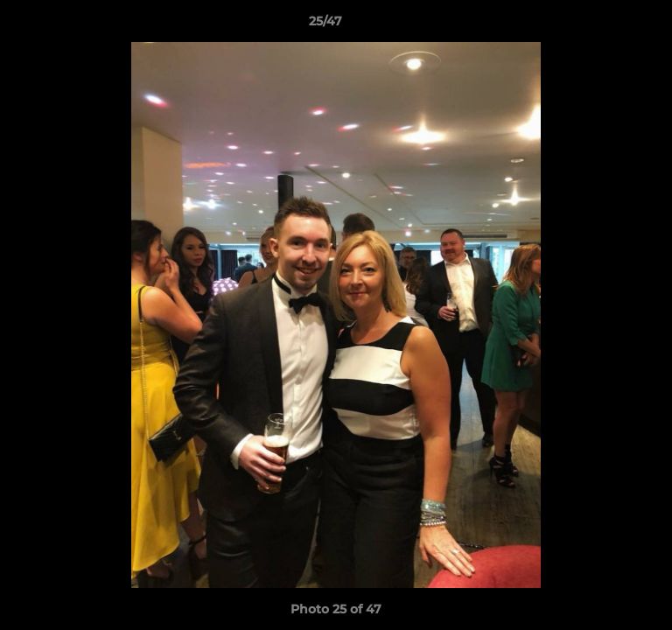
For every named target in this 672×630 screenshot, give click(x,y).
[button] (609, 25)
